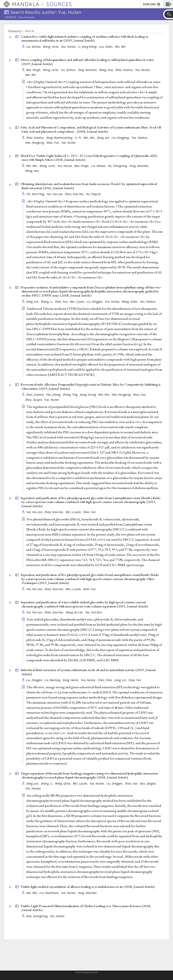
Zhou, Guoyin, (34, 400)
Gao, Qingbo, (149, 783)
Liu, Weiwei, (99, 166)
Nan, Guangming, (38, 916)
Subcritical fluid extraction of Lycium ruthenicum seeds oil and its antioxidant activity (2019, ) (88, 672)
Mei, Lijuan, (78, 302)
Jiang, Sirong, (89, 395)
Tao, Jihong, (54, 395)
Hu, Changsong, (118, 166)
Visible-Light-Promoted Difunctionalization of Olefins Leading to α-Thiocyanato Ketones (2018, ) (86, 908)
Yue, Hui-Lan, (55, 194)
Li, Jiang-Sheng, (88, 47)
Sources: (11, 18)
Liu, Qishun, (34, 47)
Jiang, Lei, (121, 680)
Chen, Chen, (106, 680)
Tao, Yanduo (148, 302)
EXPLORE (152, 5)
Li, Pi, (79, 138)
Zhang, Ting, (71, 395)
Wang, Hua (32, 171)
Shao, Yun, (53, 143)
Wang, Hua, (107, 70)
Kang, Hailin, (71, 680)
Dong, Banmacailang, (60, 138)
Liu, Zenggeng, (121, 138)
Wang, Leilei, (52, 47)
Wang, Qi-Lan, (75, 612)
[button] (168, 4)
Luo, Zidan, (106, 47)
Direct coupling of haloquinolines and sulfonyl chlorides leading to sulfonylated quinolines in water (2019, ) (87, 62)
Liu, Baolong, (53, 680)
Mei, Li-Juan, (74, 512)
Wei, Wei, (90, 138)
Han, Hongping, (35, 143)
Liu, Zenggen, (95, 302)
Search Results (26, 17)
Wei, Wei (120, 47)
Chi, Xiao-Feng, (36, 194)
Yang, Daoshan (87, 893)
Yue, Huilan (69, 143)
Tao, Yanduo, (140, 138)
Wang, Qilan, (130, 302)
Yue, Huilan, (69, 47)
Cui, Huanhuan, (50, 893)
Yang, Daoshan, (88, 70)
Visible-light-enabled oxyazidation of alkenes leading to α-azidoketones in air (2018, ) (88, 887)
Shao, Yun (89, 512)
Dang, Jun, (104, 138)
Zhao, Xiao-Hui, (75, 194)
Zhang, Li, (47, 302)
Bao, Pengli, (34, 70)
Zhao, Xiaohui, (125, 70)
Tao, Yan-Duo (94, 612)
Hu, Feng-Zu (93, 194)
